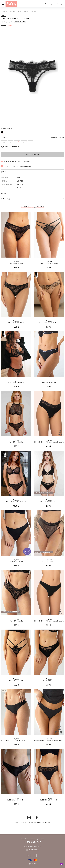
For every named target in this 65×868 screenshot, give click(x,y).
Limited (4, 16)
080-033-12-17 (34, 842)
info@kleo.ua (34, 850)
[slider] (7, 22)
